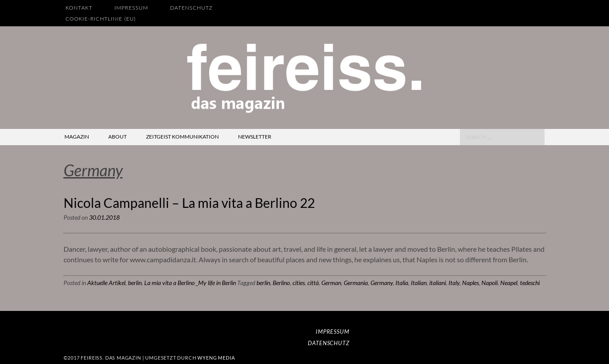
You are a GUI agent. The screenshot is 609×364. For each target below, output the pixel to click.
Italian (419, 283)
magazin (77, 137)
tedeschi (530, 283)
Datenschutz (191, 8)
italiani (438, 283)
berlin (135, 283)
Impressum (131, 8)
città (313, 283)
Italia (402, 283)
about (118, 137)
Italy (454, 283)
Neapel (509, 283)
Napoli (490, 283)
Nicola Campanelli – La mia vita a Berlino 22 (189, 203)
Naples (470, 283)
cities (299, 283)
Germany (382, 283)
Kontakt (79, 8)
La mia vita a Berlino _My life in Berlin (190, 283)
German (331, 283)
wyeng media (216, 358)
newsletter (255, 137)
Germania (356, 283)
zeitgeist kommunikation (182, 137)
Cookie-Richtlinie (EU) (101, 19)
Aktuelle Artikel (106, 283)
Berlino (281, 283)
